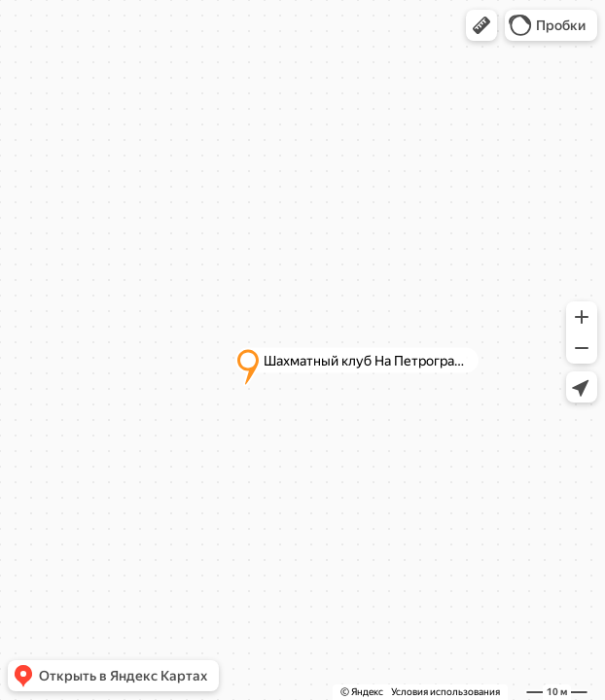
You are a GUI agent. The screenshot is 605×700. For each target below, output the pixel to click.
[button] (481, 25)
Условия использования (445, 692)
